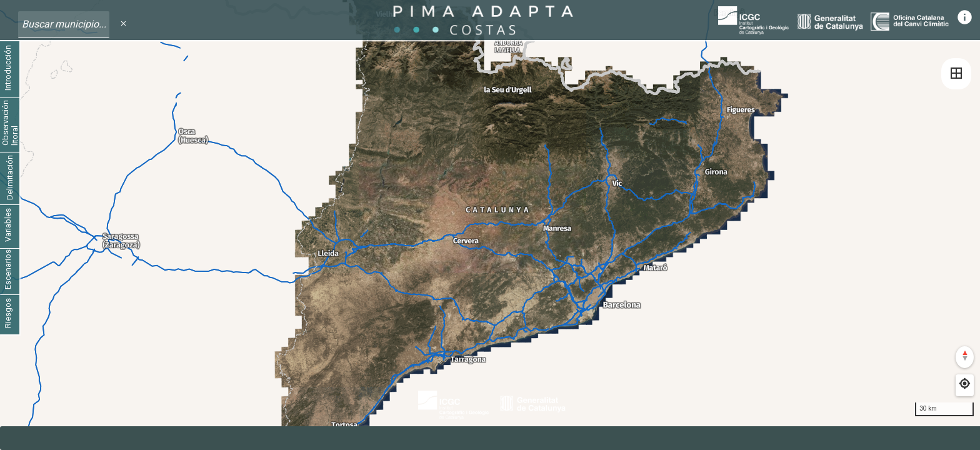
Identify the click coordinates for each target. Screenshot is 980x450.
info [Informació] (965, 17)
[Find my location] (965, 383)
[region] (490, 225)
